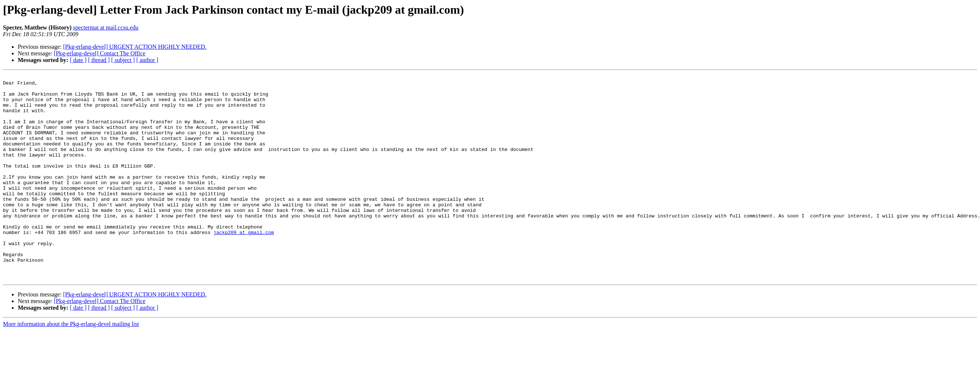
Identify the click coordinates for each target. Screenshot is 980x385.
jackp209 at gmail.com (244, 264)
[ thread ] (99, 60)
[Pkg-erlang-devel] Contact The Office (100, 53)
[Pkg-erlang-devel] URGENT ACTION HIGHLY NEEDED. (135, 47)
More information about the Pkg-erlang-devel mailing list (71, 365)
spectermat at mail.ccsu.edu (106, 27)
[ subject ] (123, 60)
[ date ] (78, 60)
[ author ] (147, 60)
